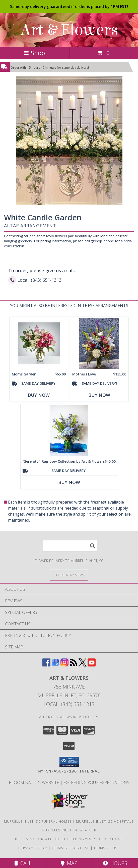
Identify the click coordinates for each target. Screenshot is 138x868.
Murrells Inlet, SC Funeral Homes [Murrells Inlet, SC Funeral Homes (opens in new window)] (38, 821)
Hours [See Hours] (115, 863)
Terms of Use (107, 848)
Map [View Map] (69, 863)
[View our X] (83, 665)
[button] (69, 762)
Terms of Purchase (70, 848)
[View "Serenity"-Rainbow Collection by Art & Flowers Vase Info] (69, 430)
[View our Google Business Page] (55, 665)
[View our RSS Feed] (74, 665)
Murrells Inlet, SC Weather (69, 830)
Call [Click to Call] (23, 863)
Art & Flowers (69, 30)
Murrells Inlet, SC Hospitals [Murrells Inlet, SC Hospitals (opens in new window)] (105, 821)
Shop (34, 53)
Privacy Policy (33, 848)
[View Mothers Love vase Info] (99, 343)
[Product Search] (70, 546)
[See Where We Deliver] (69, 575)
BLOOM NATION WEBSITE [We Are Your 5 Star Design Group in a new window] (34, 782)
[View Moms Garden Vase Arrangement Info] (39, 343)
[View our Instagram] (64, 665)
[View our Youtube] (92, 665)
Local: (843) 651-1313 (69, 704)
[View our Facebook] (46, 665)
